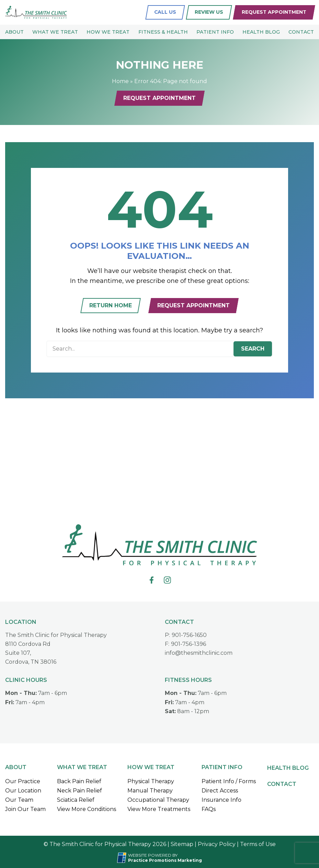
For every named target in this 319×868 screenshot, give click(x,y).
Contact (301, 32)
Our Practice (23, 781)
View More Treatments (159, 809)
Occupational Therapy (158, 800)
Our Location (23, 791)
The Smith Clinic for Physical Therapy (56, 635)
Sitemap (182, 844)
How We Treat (108, 32)
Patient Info (215, 32)
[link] (152, 580)
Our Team (19, 800)
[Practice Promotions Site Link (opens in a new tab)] (123, 858)
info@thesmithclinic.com (199, 653)
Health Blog (261, 32)
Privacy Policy (217, 844)
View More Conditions (87, 809)
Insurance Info (221, 800)
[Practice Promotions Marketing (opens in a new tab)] (165, 860)
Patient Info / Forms (229, 781)
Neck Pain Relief (79, 791)
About (14, 32)
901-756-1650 (189, 635)
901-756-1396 (189, 644)
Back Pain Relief (79, 781)
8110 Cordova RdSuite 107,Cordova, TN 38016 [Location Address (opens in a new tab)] (31, 653)
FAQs (209, 809)
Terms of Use (258, 844)
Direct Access (220, 791)
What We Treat (55, 32)
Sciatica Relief (76, 800)
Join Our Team (25, 809)
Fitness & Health (163, 32)
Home (120, 81)
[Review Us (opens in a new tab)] (209, 12)
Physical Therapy (151, 781)
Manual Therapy (150, 791)
